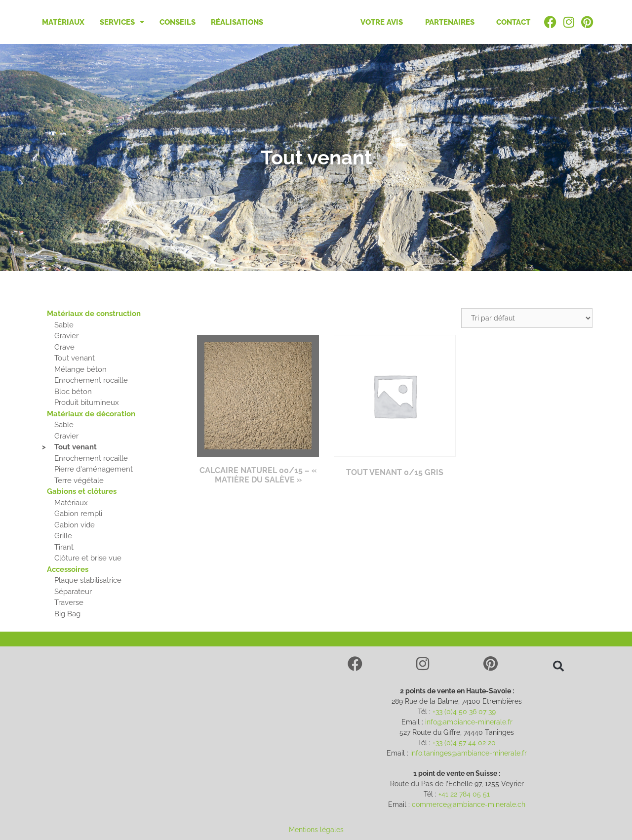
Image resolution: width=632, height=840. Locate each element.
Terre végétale (79, 480)
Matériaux (63, 22)
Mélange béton (80, 369)
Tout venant (75, 358)
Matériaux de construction (94, 314)
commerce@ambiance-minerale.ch (469, 804)
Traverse (69, 602)
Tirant (64, 547)
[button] (558, 666)
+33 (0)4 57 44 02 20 (464, 743)
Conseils (178, 22)
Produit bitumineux (87, 402)
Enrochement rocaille (91, 380)
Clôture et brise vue (88, 558)
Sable (64, 325)
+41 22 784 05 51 (464, 794)
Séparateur (73, 592)
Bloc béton (73, 392)
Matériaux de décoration (91, 414)
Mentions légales (316, 830)
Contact (513, 22)
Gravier (66, 336)
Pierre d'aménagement (94, 469)
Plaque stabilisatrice (88, 580)
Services (122, 22)
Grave (64, 347)
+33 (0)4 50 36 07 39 (464, 712)
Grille (63, 536)
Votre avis (382, 22)
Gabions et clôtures (82, 491)
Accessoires (68, 569)
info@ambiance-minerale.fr (469, 722)
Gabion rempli (78, 514)
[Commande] (527, 318)
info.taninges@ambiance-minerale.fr (469, 753)
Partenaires (450, 22)
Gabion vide (75, 525)
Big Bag (67, 614)
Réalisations (237, 22)
